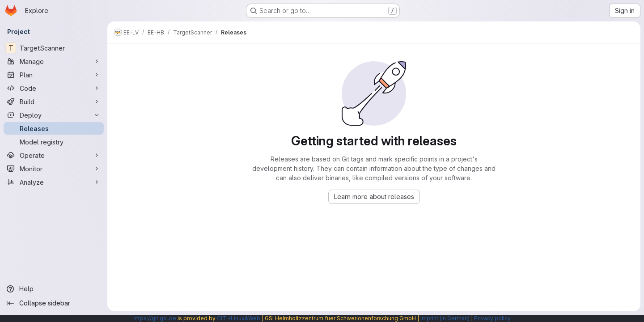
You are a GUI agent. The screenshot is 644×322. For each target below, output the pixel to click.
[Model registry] (54, 142)
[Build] (54, 102)
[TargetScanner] (54, 48)
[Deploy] (54, 115)
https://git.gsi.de (155, 318)
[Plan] (54, 75)
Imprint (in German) (445, 318)
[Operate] (54, 155)
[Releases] (54, 128)
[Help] (54, 289)
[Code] (54, 88)
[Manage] (54, 61)
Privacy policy (492, 318)
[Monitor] (54, 169)
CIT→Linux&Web (239, 318)
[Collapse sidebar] (54, 303)
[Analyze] (54, 182)
